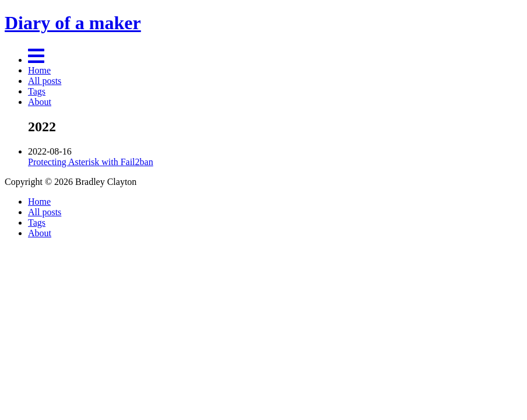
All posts (45, 81)
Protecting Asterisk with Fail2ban (91, 162)
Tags (37, 91)
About (40, 102)
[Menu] (36, 60)
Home (39, 70)
